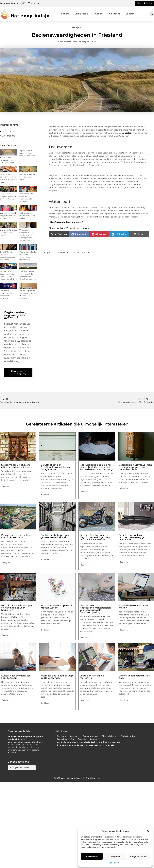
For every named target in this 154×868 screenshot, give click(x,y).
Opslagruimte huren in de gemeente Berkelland (55, 536)
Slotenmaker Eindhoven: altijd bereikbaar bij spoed (16, 466)
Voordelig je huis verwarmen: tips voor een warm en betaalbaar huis (136, 467)
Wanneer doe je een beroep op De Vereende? (57, 677)
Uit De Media (81, 14)
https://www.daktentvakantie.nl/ (66, 222)
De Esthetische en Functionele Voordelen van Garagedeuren (56, 467)
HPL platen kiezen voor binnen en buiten (27, 177)
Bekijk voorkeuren (139, 857)
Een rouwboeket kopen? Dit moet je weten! (57, 607)
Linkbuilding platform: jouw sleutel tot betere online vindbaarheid (88, 742)
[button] (148, 831)
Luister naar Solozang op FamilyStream (16, 677)
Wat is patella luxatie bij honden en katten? (9, 232)
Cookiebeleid (114, 863)
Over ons (99, 14)
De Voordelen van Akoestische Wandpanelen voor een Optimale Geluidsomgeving (95, 609)
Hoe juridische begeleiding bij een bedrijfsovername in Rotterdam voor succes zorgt (97, 467)
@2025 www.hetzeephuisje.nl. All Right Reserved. (77, 778)
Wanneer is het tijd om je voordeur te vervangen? (8, 216)
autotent (128, 133)
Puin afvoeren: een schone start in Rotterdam (17, 536)
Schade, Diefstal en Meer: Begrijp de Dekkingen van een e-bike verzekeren (95, 537)
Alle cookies (92, 857)
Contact (130, 14)
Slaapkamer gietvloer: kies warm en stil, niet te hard (9, 196)
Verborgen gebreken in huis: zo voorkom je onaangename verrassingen (28, 235)
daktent (86, 253)
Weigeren (115, 857)
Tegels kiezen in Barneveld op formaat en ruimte (27, 153)
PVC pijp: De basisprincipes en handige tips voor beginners (17, 608)
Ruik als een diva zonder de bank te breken (27, 216)
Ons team (115, 14)
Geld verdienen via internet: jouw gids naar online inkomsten (86, 745)
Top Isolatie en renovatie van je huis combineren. (7, 160)
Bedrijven (77, 27)
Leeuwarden (9, 131)
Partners (64, 14)
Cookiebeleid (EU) (65, 739)
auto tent (63, 253)
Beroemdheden (90, 736)
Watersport (8, 136)
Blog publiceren (109, 736)
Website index (128, 736)
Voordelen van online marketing (92, 677)
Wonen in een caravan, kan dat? (135, 677)
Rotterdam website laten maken (133, 607)
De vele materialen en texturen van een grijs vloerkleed (132, 537)
